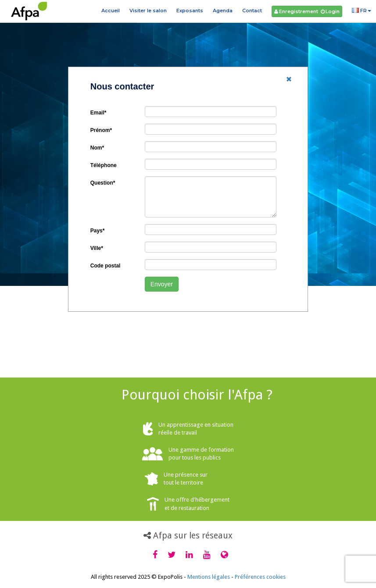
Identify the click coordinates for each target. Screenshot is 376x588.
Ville (97, 248)
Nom (97, 148)
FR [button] (362, 11)
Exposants (190, 11)
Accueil (111, 11)
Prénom (101, 130)
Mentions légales (209, 577)
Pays (98, 231)
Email (98, 113)
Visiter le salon (148, 11)
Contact (252, 11)
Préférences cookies (260, 577)
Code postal (106, 266)
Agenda (223, 11)
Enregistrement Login (307, 11)
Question (103, 183)
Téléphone (104, 165)
